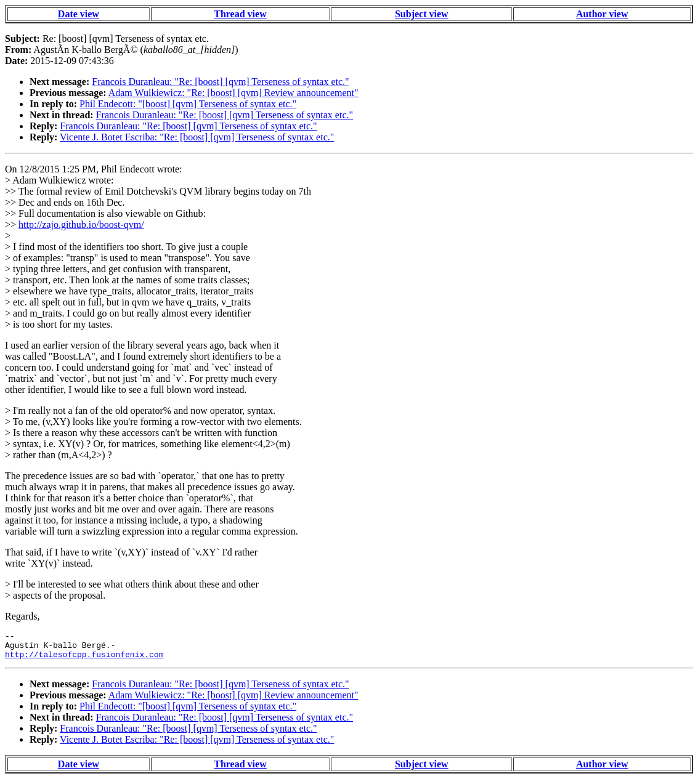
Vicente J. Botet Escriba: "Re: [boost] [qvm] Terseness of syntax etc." (197, 137)
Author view (602, 14)
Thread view (240, 14)
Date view (79, 14)
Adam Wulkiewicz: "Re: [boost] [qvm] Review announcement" (233, 93)
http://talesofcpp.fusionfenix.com (84, 660)
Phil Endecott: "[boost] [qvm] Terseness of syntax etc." (188, 104)
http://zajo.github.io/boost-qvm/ (81, 224)
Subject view (422, 14)
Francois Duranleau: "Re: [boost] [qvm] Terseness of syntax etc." (220, 82)
